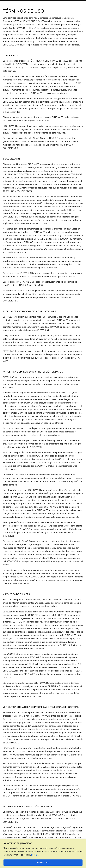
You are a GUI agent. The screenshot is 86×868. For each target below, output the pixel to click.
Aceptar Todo (43, 863)
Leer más (35, 855)
